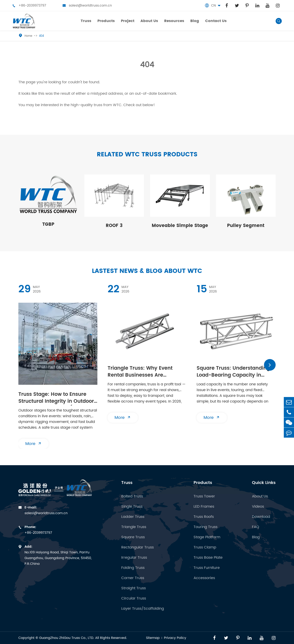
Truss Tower (204, 496)
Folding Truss (133, 568)
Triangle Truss (134, 527)
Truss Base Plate (208, 558)
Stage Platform (207, 537)
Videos (258, 507)
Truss (127, 483)
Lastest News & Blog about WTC (147, 271)
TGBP (48, 224)
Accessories (204, 578)
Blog (256, 537)
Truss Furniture (207, 568)
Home (28, 36)
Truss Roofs (204, 517)
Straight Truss (134, 588)
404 (41, 36)
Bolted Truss (132, 496)
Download (261, 517)
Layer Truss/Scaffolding (143, 609)
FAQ (256, 527)
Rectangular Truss (138, 547)
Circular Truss (134, 598)
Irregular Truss (134, 558)
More (33, 444)
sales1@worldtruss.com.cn (87, 6)
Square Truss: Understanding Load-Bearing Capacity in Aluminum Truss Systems (233, 372)
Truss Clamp (205, 547)
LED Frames (204, 507)
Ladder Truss (133, 517)
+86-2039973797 (29, 6)
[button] (270, 365)
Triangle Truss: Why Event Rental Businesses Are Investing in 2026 (140, 372)
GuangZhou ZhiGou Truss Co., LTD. (67, 638)
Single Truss (132, 507)
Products (203, 483)
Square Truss (133, 537)
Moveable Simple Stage (180, 226)
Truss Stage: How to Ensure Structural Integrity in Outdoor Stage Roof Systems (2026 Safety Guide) (56, 398)
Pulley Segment (246, 226)
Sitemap (153, 638)
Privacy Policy (175, 638)
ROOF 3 (114, 226)
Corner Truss (133, 578)
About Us (260, 496)
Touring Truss (205, 527)
